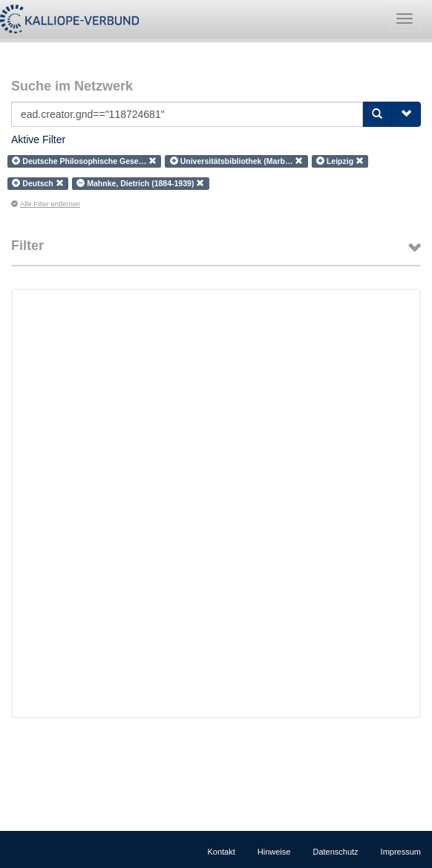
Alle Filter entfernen (46, 204)
